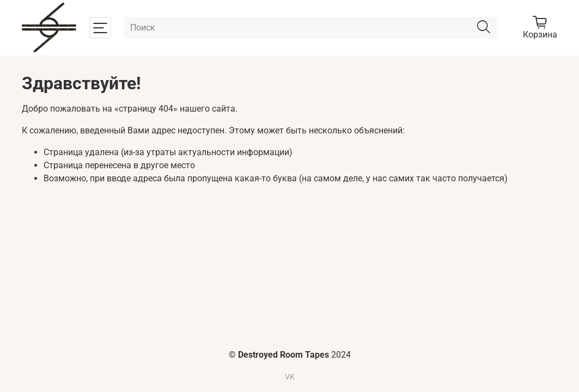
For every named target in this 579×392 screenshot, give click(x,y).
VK (290, 377)
